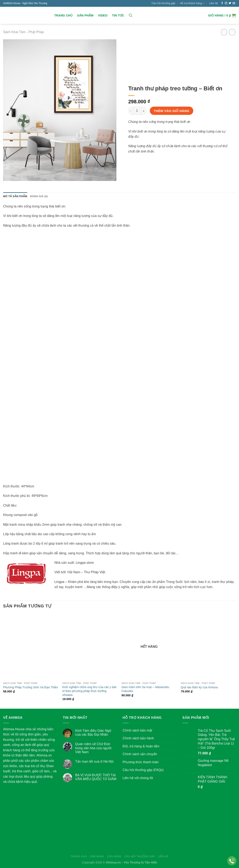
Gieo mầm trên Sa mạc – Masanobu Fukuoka (145, 689)
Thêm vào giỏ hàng (171, 111)
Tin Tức (118, 15)
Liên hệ (213, 3)
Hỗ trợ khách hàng (192, 3)
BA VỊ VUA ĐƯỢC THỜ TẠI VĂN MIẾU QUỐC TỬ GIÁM (96, 777)
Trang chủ (63, 15)
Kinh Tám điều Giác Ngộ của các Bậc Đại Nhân (93, 733)
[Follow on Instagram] (226, 3)
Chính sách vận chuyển (140, 754)
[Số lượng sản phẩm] (137, 111)
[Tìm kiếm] (130, 15)
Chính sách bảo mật (137, 730)
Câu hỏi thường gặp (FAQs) (143, 770)
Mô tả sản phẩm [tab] (15, 196)
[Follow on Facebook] (222, 3)
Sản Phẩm (85, 15)
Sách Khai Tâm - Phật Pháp (23, 32)
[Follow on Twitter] (230, 3)
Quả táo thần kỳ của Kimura (199, 687)
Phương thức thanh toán (141, 762)
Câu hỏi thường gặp (163, 3)
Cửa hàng (114, 856)
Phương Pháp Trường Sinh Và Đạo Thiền (31, 687)
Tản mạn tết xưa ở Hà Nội (94, 761)
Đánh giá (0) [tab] (39, 196)
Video (103, 15)
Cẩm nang (97, 856)
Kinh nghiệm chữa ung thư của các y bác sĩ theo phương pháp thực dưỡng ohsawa (89, 691)
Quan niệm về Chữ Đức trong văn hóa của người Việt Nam (93, 748)
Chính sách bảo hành (138, 738)
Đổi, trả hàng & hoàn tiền (141, 746)
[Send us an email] (234, 3)
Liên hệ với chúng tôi (138, 778)
